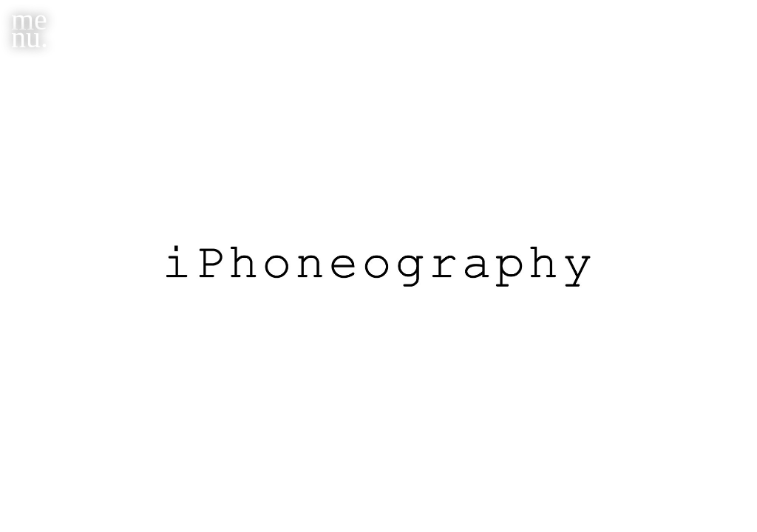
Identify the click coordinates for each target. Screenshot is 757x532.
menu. (30, 28)
